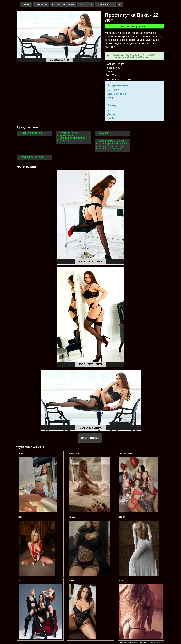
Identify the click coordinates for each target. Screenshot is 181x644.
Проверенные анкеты (63, 4)
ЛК (120, 4)
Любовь (121, 580)
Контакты (144, 643)
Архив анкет (133, 643)
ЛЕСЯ (20, 517)
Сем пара (72, 580)
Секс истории (85, 4)
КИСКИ (21, 580)
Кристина (122, 517)
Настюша (72, 517)
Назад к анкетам (90, 438)
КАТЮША (21, 453)
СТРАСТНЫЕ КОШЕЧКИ (125, 453)
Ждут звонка (41, 4)
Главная (26, 4)
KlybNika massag (74, 453)
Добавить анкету (105, 4)
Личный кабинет (156, 643)
